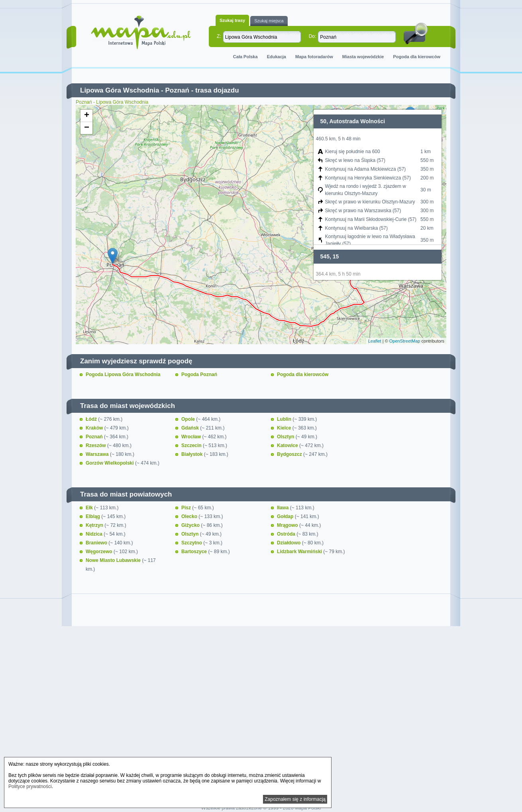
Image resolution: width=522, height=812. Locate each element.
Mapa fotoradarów (314, 57)
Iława (284, 508)
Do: (313, 36)
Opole (189, 419)
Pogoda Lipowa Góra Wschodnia (123, 374)
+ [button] (87, 116)
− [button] (87, 128)
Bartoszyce (195, 552)
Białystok (193, 454)
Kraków (95, 428)
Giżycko (191, 525)
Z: (219, 36)
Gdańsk (191, 428)
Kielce (285, 428)
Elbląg (93, 516)
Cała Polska (245, 57)
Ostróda (287, 534)
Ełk (90, 508)
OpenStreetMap (405, 341)
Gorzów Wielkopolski (110, 463)
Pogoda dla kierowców (417, 57)
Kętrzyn (95, 525)
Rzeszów (96, 445)
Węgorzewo (100, 552)
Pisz (187, 508)
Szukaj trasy (232, 20)
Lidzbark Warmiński (300, 552)
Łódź (92, 419)
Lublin (285, 419)
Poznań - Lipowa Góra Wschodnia (112, 102)
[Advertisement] (261, 697)
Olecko (190, 516)
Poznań (177, 90)
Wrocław (192, 437)
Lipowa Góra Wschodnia (120, 90)
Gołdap (286, 516)
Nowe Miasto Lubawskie (114, 560)
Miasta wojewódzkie (363, 57)
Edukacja (277, 57)
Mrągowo (288, 525)
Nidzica (95, 534)
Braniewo (97, 543)
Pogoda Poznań (199, 374)
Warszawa (98, 454)
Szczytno (192, 543)
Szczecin (192, 445)
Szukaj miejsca (269, 21)
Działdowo (289, 543)
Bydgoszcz (290, 454)
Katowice (288, 445)
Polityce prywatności (30, 786)
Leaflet (375, 341)
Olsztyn (286, 437)
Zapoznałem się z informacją (295, 799)
